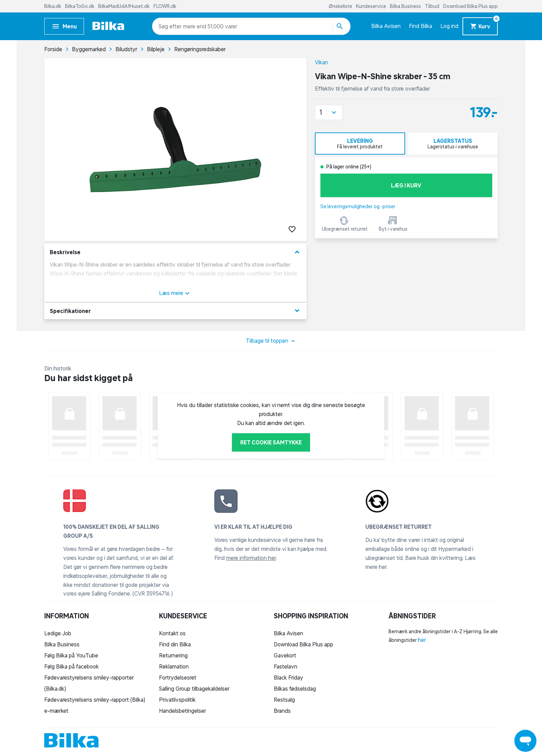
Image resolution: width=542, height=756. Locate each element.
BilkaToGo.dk (80, 6)
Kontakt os (172, 633)
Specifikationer (175, 311)
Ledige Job (58, 633)
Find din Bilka (175, 644)
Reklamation (174, 666)
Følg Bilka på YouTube (71, 655)
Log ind (449, 26)
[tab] (360, 144)
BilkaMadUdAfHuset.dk (124, 6)
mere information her (251, 558)
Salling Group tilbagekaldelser (194, 689)
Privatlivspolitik (177, 700)
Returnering (173, 655)
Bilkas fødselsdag (295, 689)
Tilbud (433, 6)
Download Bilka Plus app (470, 6)
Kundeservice (372, 6)
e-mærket (56, 711)
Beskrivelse (175, 252)
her (422, 640)
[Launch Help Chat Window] (525, 741)
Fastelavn (286, 666)
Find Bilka (420, 26)
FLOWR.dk (165, 6)
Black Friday (288, 677)
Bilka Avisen (386, 26)
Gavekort (285, 655)
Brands (282, 711)
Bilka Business (406, 6)
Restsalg (284, 700)
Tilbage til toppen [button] (271, 341)
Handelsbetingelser (183, 711)
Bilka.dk (53, 6)
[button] (329, 112)
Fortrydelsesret (178, 677)
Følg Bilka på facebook (72, 666)
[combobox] (171, 26)
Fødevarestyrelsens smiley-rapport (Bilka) (95, 700)
